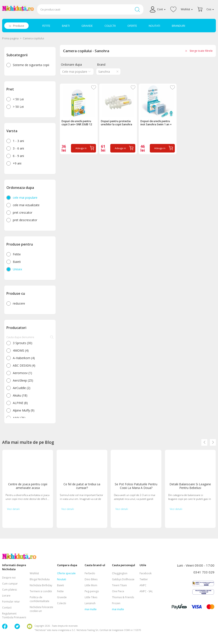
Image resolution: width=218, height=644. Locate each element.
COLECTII (110, 26)
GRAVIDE (87, 26)
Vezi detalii (13, 509)
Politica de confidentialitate (40, 599)
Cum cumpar (10, 584)
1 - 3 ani (18, 141)
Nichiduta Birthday (41, 585)
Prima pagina (10, 38)
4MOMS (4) (21, 350)
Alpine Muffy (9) (24, 410)
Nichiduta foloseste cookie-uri (41, 609)
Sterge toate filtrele (201, 51)
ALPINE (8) (20, 403)
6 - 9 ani (18, 156)
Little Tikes (91, 597)
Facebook (146, 573)
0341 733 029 (204, 572)
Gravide (62, 597)
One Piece (118, 591)
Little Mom (91, 585)
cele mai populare (25, 198)
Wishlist (34, 573)
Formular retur (11, 602)
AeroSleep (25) (23, 380)
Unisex (17, 269)
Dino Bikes (91, 579)
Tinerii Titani (119, 585)
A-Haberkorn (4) (24, 358)
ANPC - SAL (146, 591)
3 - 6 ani (18, 148)
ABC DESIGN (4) (24, 365)
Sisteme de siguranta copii (31, 65)
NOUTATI (154, 26)
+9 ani (17, 163)
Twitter (144, 579)
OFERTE (132, 26)
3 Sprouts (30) (23, 343)
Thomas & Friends (123, 597)
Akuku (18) (20, 395)
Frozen (116, 603)
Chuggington (120, 573)
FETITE (46, 26)
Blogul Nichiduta (40, 579)
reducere (19, 303)
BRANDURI (178, 26)
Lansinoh (90, 603)
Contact (7, 608)
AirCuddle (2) (22, 388)
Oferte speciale (66, 573)
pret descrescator (25, 220)
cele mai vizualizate (26, 205)
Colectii (62, 603)
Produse (19, 26)
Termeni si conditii (41, 591)
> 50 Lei (18, 107)
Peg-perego (92, 591)
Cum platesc (10, 590)
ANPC (143, 585)
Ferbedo (90, 573)
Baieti (17, 262)
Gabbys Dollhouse (123, 579)
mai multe (91, 609)
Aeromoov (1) (22, 373)
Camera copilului (33, 38)
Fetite (17, 254)
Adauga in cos (81, 150)
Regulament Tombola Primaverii (14, 615)
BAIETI (66, 26)
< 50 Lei (18, 99)
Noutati (62, 579)
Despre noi (9, 578)
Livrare (6, 596)
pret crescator (23, 212)
